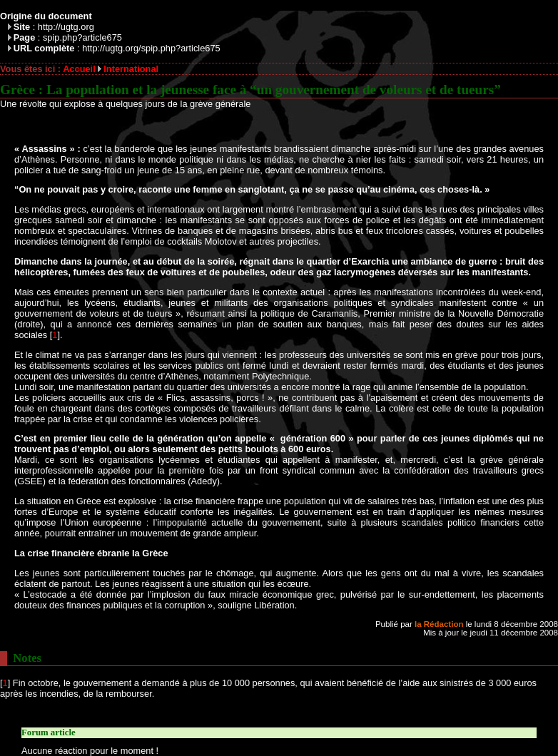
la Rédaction (439, 624)
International (131, 69)
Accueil (79, 69)
